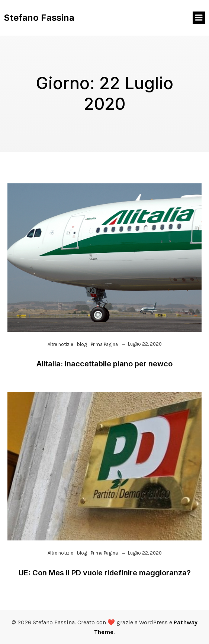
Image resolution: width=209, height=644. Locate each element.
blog (82, 344)
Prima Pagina (104, 344)
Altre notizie (60, 344)
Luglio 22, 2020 (145, 344)
